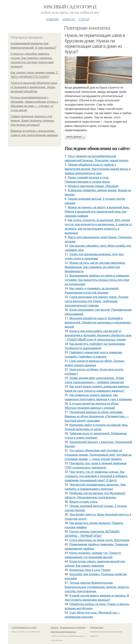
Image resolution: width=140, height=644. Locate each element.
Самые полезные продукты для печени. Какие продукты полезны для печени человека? (32, 121)
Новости (69, 19)
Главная (52, 19)
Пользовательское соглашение (73, 628)
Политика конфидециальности (64, 632)
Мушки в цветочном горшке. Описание (93, 186)
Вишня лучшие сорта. (84, 502)
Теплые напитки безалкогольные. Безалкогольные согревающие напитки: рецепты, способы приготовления (97, 587)
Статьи (84, 19)
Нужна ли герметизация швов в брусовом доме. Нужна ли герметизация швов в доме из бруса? (95, 44)
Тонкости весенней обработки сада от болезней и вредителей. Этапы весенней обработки (34, 87)
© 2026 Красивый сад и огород (24, 628)
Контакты (55, 628)
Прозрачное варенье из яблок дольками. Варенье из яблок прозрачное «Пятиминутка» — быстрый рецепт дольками (97, 416)
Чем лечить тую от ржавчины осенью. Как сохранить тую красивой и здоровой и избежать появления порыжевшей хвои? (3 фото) (96, 476)
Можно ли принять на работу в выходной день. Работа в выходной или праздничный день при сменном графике (97, 212)
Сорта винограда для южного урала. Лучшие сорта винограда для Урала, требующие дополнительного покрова (97, 301)
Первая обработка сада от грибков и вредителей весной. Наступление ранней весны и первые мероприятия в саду (98, 169)
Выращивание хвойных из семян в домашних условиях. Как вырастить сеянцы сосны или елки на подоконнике (97, 280)
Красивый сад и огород (70, 7)
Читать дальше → (75, 137)
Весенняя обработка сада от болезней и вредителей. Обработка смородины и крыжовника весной (98, 323)
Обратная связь (97, 628)
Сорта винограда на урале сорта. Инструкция (99, 540)
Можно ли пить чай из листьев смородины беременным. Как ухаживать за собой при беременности (95, 267)
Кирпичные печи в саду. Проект (90, 570)
